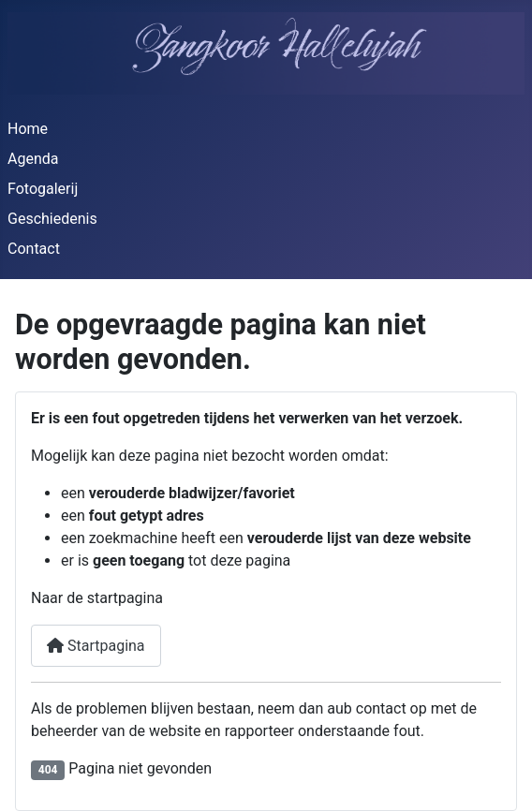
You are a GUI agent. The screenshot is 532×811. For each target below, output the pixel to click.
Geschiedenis (52, 219)
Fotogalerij (43, 189)
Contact (34, 249)
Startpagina (96, 646)
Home (28, 129)
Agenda (33, 159)
